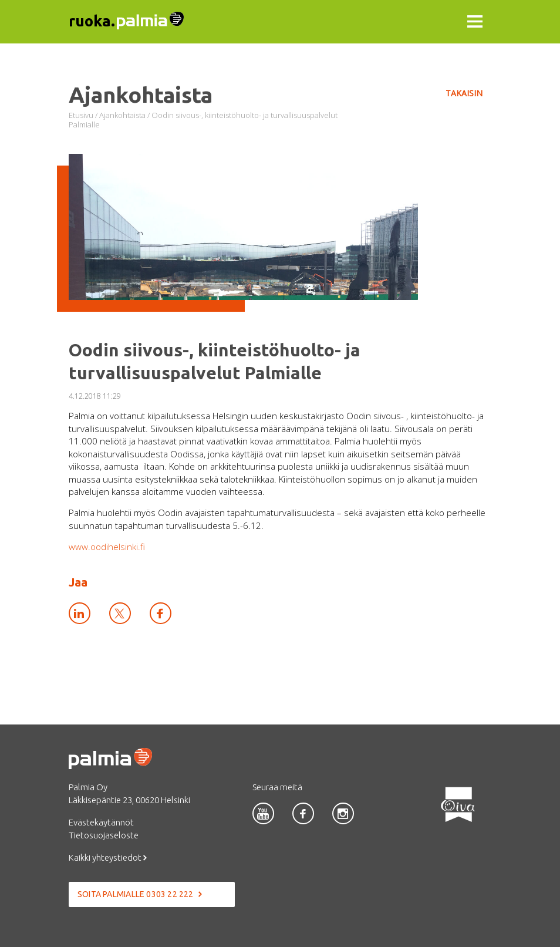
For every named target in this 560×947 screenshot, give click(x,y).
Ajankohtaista (122, 115)
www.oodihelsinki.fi (107, 547)
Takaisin (464, 93)
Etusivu (81, 115)
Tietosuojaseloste (104, 835)
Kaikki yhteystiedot (108, 857)
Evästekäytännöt (101, 822)
